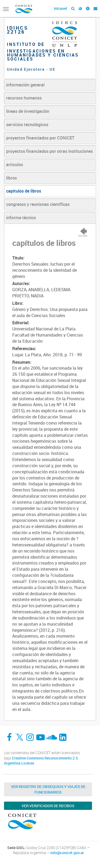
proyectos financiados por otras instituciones (49, 151)
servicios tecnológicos (27, 125)
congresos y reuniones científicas (38, 204)
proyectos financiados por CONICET (40, 138)
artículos (15, 165)
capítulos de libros (24, 191)
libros (11, 178)
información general (25, 85)
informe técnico (21, 218)
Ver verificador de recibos (48, 806)
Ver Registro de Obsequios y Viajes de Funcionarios (48, 789)
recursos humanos (24, 98)
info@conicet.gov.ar (67, 853)
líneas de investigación (28, 111)
